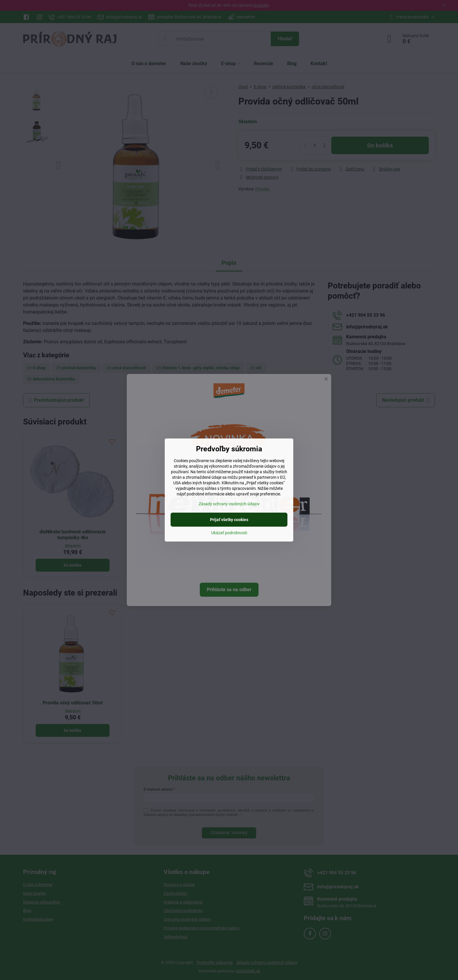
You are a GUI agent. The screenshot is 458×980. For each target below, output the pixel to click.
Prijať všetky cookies (229, 520)
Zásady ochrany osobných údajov (229, 504)
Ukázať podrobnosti (229, 533)
